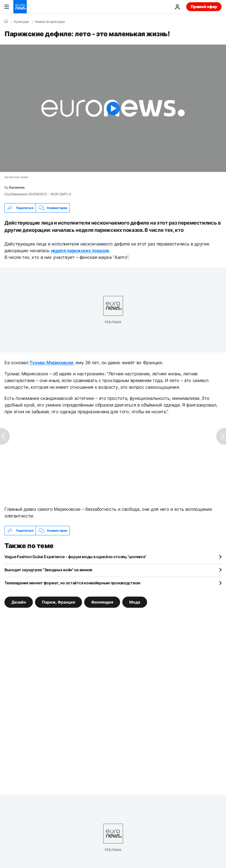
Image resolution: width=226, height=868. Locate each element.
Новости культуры (50, 22)
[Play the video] (113, 108)
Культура (21, 22)
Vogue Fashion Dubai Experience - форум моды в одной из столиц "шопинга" (75, 557)
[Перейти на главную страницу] (20, 7)
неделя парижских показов (80, 251)
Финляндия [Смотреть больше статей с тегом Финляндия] (102, 602)
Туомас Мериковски (51, 363)
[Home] (6, 21)
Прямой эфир (204, 7)
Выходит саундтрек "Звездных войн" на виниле (48, 570)
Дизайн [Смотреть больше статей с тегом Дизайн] (19, 602)
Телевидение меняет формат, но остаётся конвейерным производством (72, 583)
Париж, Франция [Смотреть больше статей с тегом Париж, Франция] (59, 602)
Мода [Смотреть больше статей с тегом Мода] (135, 602)
